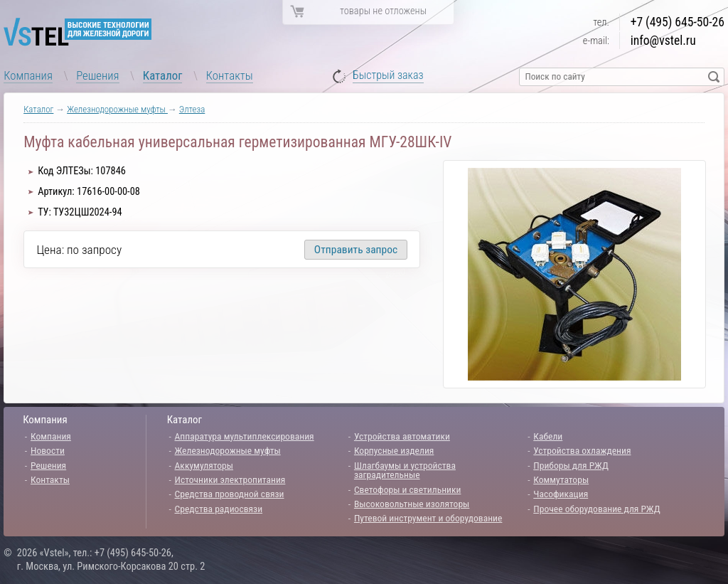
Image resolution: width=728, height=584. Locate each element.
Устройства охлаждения (582, 450)
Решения (97, 75)
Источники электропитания (230, 479)
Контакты (230, 75)
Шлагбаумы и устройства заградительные (405, 470)
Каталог (163, 75)
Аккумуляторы (204, 465)
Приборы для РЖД (571, 465)
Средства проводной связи (230, 494)
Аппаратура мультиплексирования (245, 436)
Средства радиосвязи (219, 509)
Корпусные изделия (394, 450)
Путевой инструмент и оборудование (428, 518)
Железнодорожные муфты (117, 109)
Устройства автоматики (402, 436)
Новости (48, 450)
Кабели (548, 436)
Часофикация (561, 494)
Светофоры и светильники (408, 489)
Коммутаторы (561, 479)
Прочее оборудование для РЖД (596, 509)
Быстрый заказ (388, 76)
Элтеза (192, 109)
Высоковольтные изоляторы (412, 504)
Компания (28, 75)
